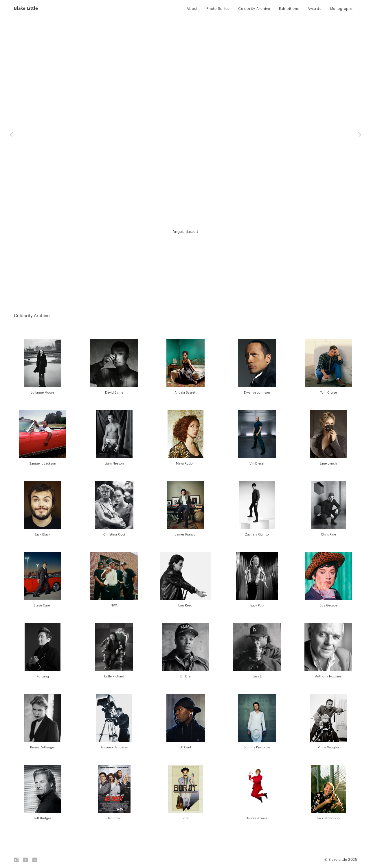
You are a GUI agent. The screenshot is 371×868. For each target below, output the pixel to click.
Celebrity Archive (254, 9)
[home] (26, 9)
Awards (315, 9)
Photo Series (218, 9)
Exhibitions (289, 9)
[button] (11, 135)
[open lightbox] (43, 367)
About (192, 9)
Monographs (342, 9)
